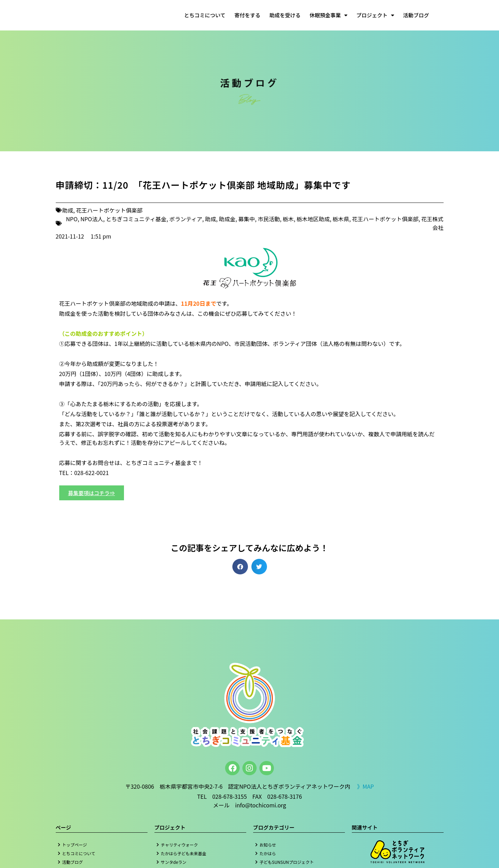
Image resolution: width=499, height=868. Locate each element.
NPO (72, 219)
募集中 (247, 219)
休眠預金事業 (328, 15)
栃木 (288, 219)
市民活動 (269, 219)
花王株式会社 (432, 223)
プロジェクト (375, 15)
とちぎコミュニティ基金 (136, 219)
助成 (68, 210)
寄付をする (247, 15)
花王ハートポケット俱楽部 (109, 210)
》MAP (366, 786)
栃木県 (341, 219)
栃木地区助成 (313, 219)
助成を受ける (285, 15)
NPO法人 (92, 219)
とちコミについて (205, 15)
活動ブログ (416, 15)
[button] (240, 567)
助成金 (227, 219)
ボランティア (186, 219)
